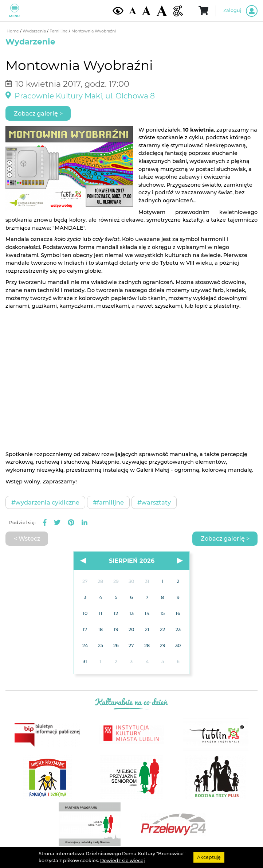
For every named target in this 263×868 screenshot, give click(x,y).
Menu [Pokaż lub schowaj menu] (14, 11)
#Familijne (108, 502)
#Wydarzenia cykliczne (45, 502)
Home (13, 31)
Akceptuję (209, 857)
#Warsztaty (154, 502)
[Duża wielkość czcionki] (162, 11)
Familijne (59, 31)
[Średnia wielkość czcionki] (146, 11)
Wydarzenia (35, 31)
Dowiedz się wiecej (123, 861)
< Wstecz (27, 538)
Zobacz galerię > (38, 113)
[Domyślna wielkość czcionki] (133, 11)
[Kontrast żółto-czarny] (118, 11)
